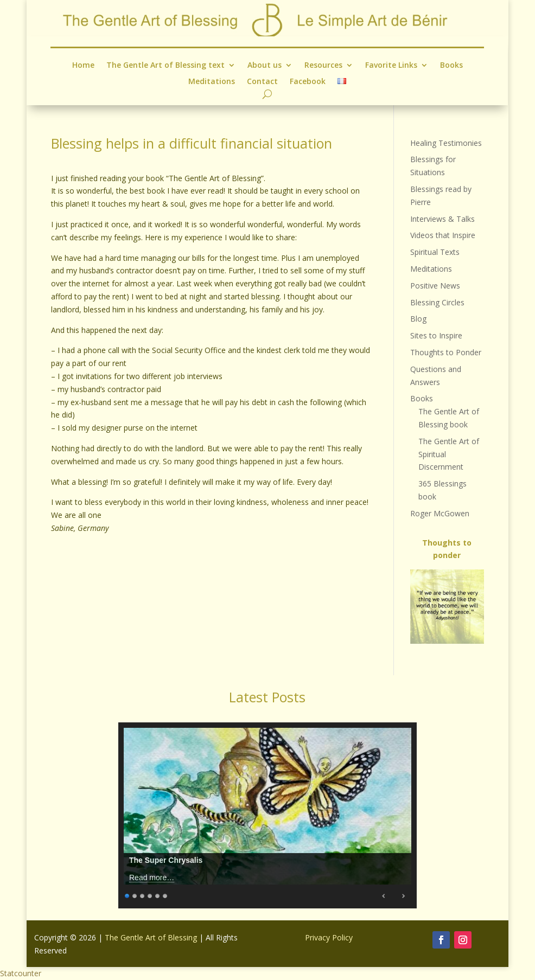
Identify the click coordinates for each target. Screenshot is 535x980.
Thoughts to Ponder (446, 352)
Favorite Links (391, 65)
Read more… (152, 877)
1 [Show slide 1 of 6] (128, 895)
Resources (323, 65)
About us (265, 65)
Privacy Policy (329, 937)
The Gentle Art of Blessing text (165, 65)
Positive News (435, 286)
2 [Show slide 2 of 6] (135, 895)
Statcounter (21, 973)
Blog (418, 319)
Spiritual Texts (435, 252)
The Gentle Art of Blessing (151, 937)
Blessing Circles (437, 302)
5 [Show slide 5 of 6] (158, 895)
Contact (262, 81)
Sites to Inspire (436, 335)
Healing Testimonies (446, 143)
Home (83, 65)
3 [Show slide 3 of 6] (143, 895)
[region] (447, 607)
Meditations (212, 81)
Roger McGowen (440, 513)
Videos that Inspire (443, 235)
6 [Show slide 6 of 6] (165, 895)
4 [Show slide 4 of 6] (150, 895)
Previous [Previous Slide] (384, 896)
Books (451, 65)
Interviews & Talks (442, 219)
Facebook (308, 81)
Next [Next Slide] (403, 896)
